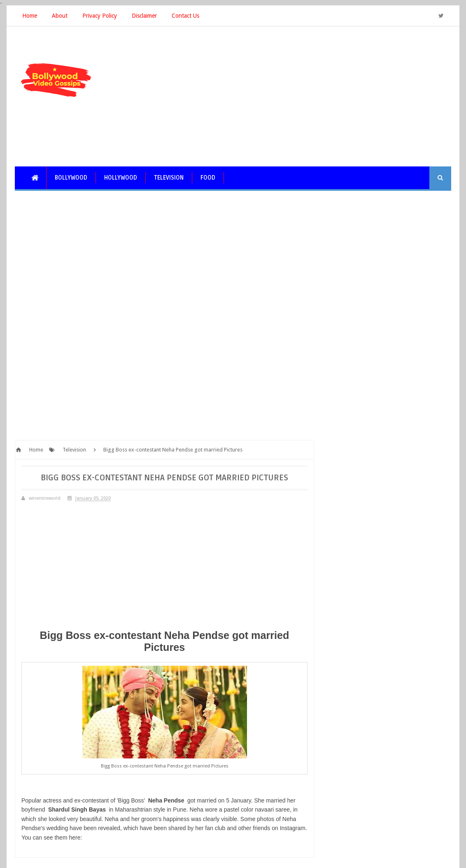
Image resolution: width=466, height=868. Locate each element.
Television (169, 178)
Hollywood (121, 178)
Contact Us (185, 16)
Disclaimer (144, 16)
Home (30, 16)
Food (208, 178)
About (60, 16)
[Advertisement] (301, 96)
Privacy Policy (100, 16)
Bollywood (71, 178)
